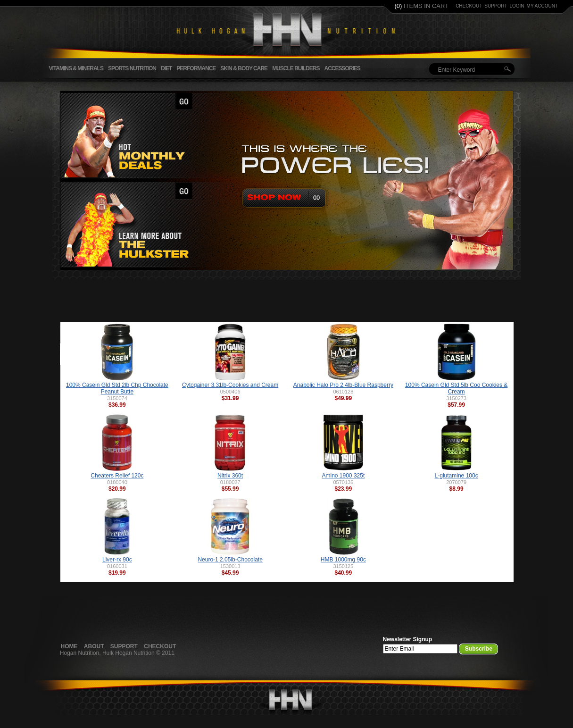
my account (543, 6)
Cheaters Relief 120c (117, 476)
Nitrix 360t (230, 476)
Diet (166, 68)
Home (69, 646)
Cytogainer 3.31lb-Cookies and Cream (230, 385)
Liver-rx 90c (117, 560)
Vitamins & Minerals (76, 68)
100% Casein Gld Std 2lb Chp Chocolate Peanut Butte (117, 388)
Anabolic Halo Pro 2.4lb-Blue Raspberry (343, 385)
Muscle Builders (296, 68)
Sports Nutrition (132, 68)
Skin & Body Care (244, 68)
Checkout (160, 646)
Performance (196, 68)
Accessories (342, 68)
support (496, 6)
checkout (469, 6)
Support (124, 646)
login (517, 6)
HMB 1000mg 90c (343, 560)
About (94, 646)
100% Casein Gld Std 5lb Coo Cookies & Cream (456, 388)
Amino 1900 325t (344, 476)
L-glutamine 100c (457, 476)
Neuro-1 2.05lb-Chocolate (230, 560)
